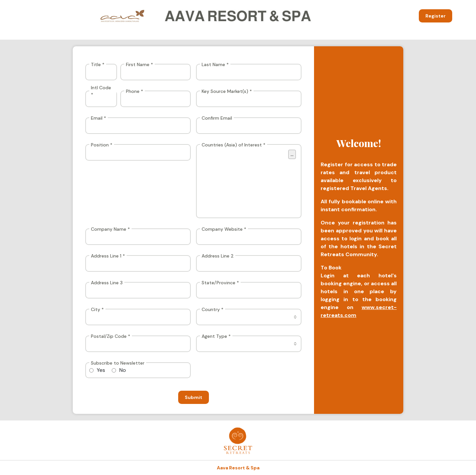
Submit (194, 397)
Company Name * (110, 229)
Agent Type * (216, 336)
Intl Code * (101, 91)
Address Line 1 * (108, 256)
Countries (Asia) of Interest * (234, 145)
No (123, 370)
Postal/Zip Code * (111, 336)
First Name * (139, 64)
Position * (102, 145)
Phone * (135, 91)
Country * (213, 309)
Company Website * (224, 229)
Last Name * (215, 64)
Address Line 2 (218, 256)
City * (97, 309)
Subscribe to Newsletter (118, 363)
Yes (101, 370)
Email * (99, 118)
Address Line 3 (107, 283)
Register (436, 16)
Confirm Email (217, 118)
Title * (98, 64)
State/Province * (220, 283)
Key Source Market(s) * (227, 91)
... (292, 154)
